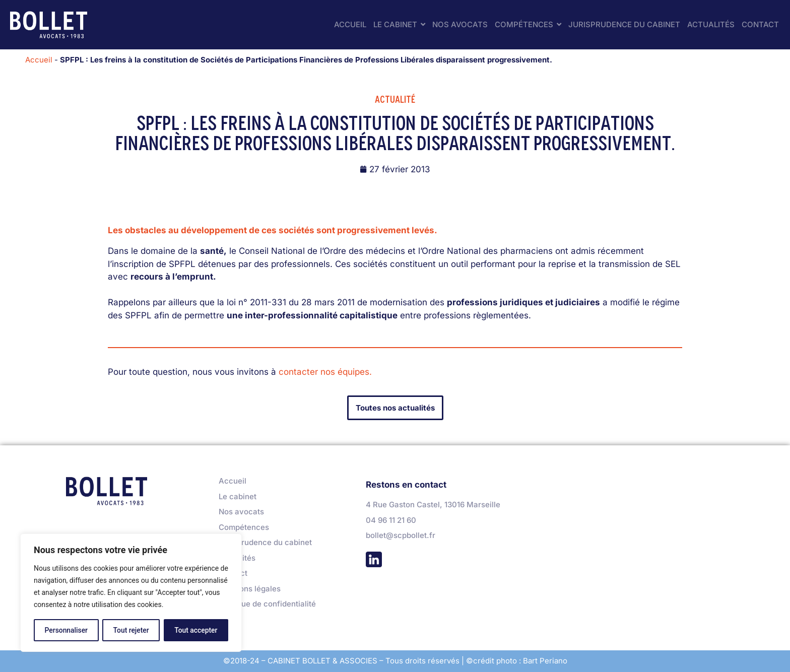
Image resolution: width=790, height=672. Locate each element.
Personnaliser (66, 630)
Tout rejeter (131, 630)
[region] (131, 593)
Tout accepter (196, 630)
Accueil (39, 60)
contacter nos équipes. (325, 372)
